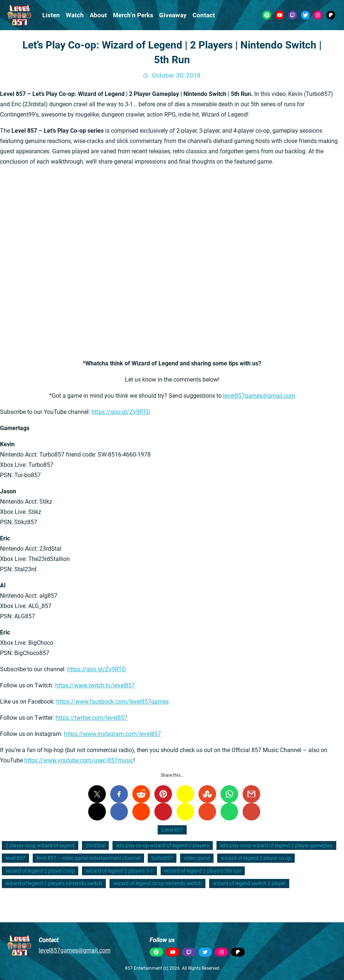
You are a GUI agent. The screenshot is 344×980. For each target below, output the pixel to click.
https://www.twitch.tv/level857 (95, 685)
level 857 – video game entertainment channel (88, 858)
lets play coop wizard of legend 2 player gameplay (276, 845)
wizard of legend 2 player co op (256, 858)
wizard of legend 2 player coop (40, 871)
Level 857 (172, 830)
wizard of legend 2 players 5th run (203, 871)
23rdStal (95, 845)
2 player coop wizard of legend (40, 845)
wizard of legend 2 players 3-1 (119, 871)
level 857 (15, 858)
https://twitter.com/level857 (92, 718)
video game (197, 858)
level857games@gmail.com (259, 396)
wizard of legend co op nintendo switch (157, 883)
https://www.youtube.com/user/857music (79, 760)
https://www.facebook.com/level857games (112, 702)
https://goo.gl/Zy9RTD (121, 412)
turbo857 (162, 858)
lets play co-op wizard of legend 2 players (163, 845)
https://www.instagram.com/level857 (112, 734)
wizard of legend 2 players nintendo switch (54, 883)
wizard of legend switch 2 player (249, 883)
